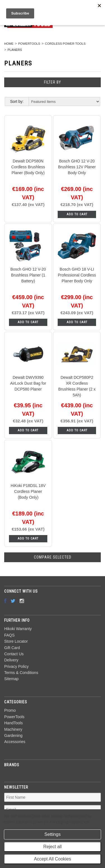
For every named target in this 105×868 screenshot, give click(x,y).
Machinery (13, 729)
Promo (10, 710)
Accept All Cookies (53, 859)
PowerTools (29, 44)
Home (9, 44)
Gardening (13, 735)
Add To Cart (77, 214)
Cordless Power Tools (65, 44)
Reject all (53, 847)
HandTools (13, 723)
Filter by (53, 82)
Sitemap (11, 679)
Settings (53, 834)
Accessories (15, 742)
